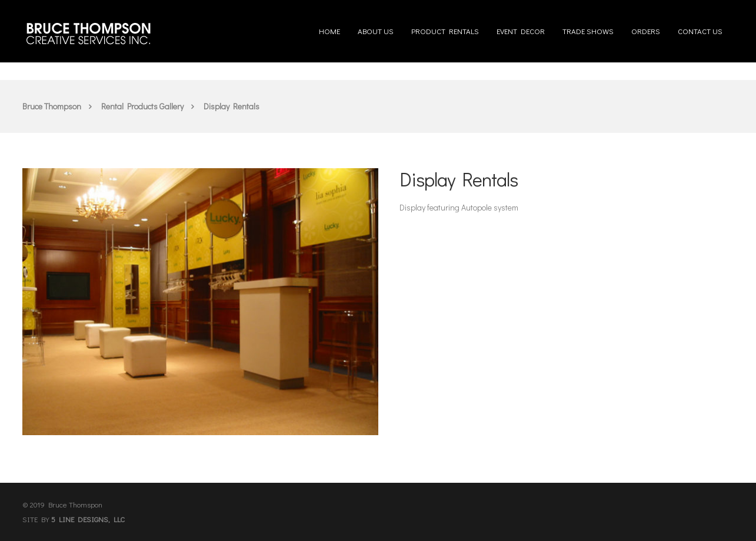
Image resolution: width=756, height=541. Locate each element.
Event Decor (521, 26)
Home (329, 26)
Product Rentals (445, 26)
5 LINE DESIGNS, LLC (88, 519)
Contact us (700, 26)
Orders (646, 26)
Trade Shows (588, 26)
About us (376, 26)
